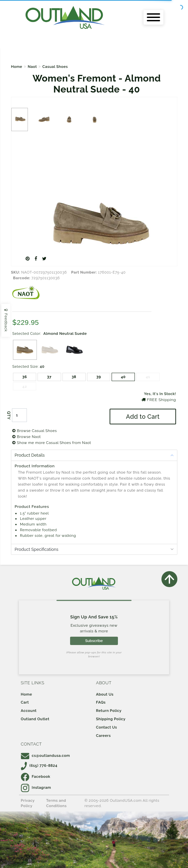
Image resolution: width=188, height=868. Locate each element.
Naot (32, 67)
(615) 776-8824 (39, 765)
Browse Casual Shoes (35, 431)
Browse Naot (27, 437)
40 (123, 377)
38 (74, 377)
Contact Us (106, 727)
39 (99, 377)
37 (49, 377)
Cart (25, 702)
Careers (103, 736)
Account (29, 711)
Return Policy (109, 711)
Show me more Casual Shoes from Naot (52, 443)
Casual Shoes (55, 67)
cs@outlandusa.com (46, 756)
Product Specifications (37, 549)
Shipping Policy (111, 719)
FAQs (101, 702)
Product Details (30, 455)
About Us (105, 694)
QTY (9, 415)
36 (25, 377)
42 (25, 386)
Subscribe (94, 641)
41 (148, 377)
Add (143, 417)
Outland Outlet (35, 719)
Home (17, 67)
